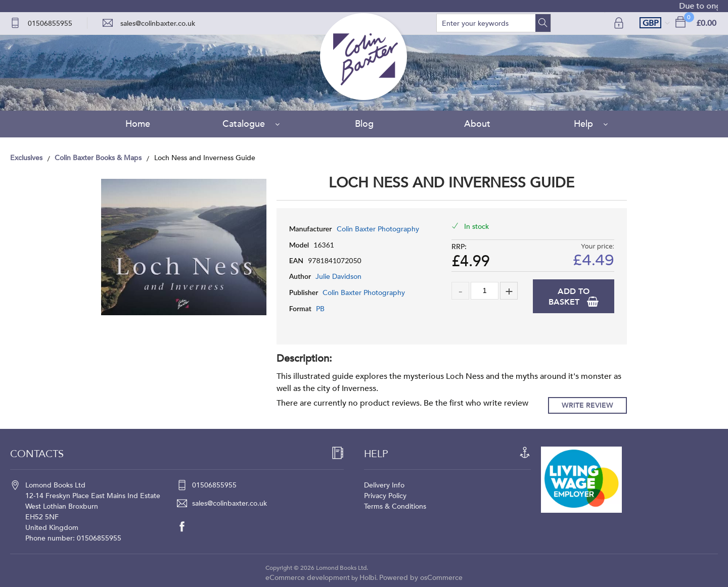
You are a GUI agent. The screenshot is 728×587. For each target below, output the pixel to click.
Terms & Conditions (395, 506)
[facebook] (187, 526)
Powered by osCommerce (421, 578)
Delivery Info (384, 485)
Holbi (368, 578)
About (477, 124)
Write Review (587, 405)
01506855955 (50, 23)
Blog (364, 124)
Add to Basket (569, 297)
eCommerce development (308, 578)
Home (138, 124)
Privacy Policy (385, 496)
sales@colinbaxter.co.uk (158, 23)
